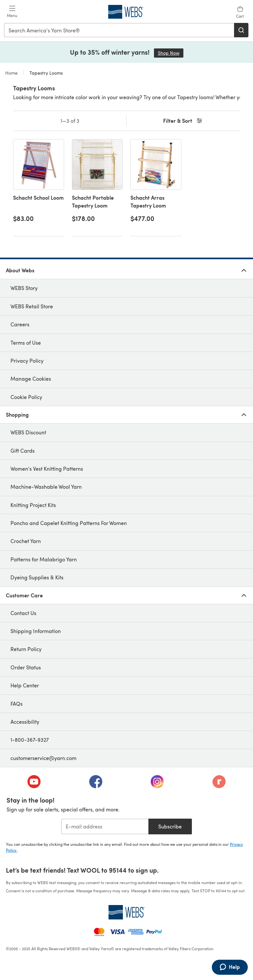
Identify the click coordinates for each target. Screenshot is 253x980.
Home (12, 73)
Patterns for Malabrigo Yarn (44, 559)
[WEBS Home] (126, 912)
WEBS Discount (28, 432)
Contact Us (23, 613)
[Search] (241, 30)
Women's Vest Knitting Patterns (47, 469)
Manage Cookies (31, 379)
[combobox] (119, 30)
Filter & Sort (183, 121)
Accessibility (25, 722)
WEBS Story (24, 288)
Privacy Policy (27, 361)
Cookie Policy (26, 397)
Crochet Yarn (26, 541)
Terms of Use (26, 343)
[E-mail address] (105, 826)
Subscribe (170, 826)
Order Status (26, 667)
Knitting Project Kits (33, 505)
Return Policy (26, 649)
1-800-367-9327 (30, 740)
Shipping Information (36, 631)
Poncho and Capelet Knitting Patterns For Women (69, 523)
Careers (20, 324)
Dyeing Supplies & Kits (37, 577)
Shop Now (171, 53)
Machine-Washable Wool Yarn (46, 487)
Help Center (25, 685)
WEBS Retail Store (32, 306)
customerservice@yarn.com (43, 758)
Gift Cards (23, 451)
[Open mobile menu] (12, 12)
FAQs (17, 704)
